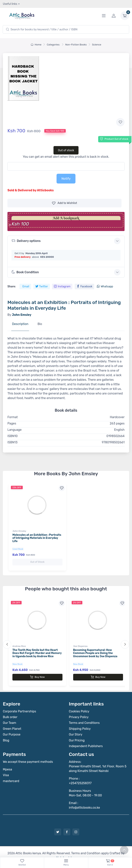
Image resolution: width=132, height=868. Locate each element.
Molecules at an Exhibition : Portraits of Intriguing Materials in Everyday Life (37, 538)
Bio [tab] (40, 324)
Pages (12, 423)
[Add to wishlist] (120, 122)
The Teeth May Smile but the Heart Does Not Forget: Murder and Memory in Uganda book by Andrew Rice (37, 649)
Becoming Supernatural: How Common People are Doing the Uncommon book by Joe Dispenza (95, 649)
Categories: (53, 45)
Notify (66, 179)
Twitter (42, 287)
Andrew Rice (19, 642)
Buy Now (37, 673)
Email (26, 287)
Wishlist (65, 203)
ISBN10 (13, 436)
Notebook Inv (66, 850)
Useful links (10, 4)
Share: (12, 287)
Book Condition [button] (25, 272)
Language (15, 430)
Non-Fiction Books (76, 45)
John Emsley (19, 531)
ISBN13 (13, 442)
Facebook (85, 287)
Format (13, 417)
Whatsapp (105, 287)
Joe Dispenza (80, 642)
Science (97, 45)
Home (36, 45)
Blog (6, 733)
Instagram (62, 287)
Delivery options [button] (26, 241)
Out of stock (66, 150)
